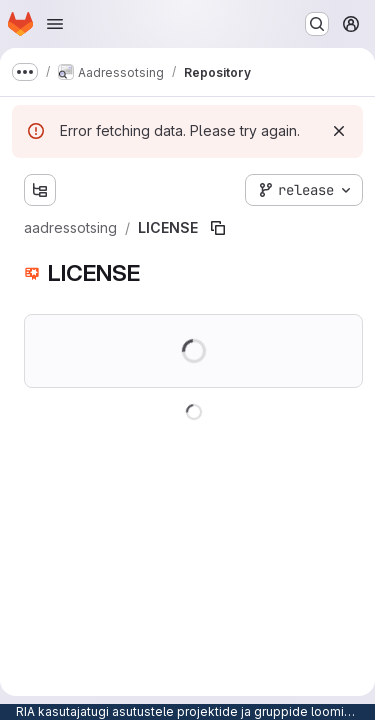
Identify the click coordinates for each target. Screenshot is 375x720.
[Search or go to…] (317, 24)
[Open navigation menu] (55, 24)
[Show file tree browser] (40, 190)
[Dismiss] (339, 131)
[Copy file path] (218, 228)
